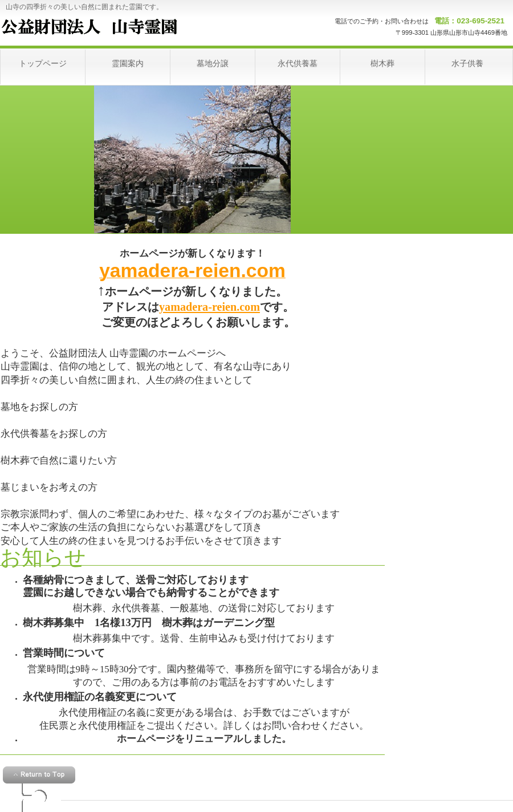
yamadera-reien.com (209, 307)
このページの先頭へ (39, 775)
